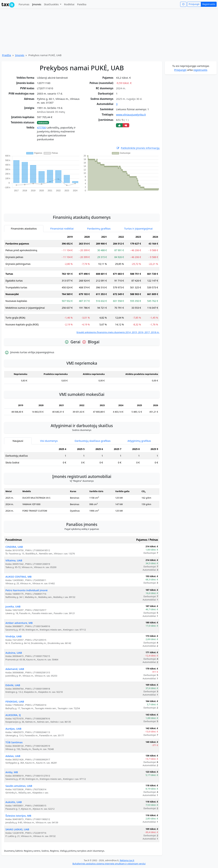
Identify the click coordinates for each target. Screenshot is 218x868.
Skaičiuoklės (52, 4)
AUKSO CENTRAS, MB (18, 577)
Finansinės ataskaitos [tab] (24, 228)
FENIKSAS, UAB (15, 701)
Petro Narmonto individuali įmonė (26, 590)
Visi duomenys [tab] (49, 441)
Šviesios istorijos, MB (18, 816)
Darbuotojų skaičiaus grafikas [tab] (93, 441)
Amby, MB (12, 772)
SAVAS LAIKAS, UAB (17, 829)
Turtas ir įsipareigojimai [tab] (138, 228)
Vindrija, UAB (14, 636)
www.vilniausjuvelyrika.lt (131, 114)
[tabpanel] (82, 284)
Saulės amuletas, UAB (19, 786)
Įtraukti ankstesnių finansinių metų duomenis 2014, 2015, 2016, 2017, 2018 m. (118, 332)
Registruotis (209, 4)
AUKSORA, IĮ (13, 715)
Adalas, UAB (13, 756)
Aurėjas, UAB (13, 729)
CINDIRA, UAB (14, 547)
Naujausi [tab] (18, 441)
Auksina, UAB (14, 653)
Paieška (82, 4)
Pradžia (7, 55)
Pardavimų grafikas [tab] (99, 228)
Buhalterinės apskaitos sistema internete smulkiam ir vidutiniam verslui (109, 864)
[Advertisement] (82, 201)
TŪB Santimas (14, 742)
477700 (41, 127)
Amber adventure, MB (19, 623)
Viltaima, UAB (14, 560)
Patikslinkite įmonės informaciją (138, 148)
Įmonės (37, 4)
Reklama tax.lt (127, 860)
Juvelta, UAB (13, 606)
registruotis (200, 70)
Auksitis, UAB (14, 802)
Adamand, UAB (15, 669)
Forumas (24, 4)
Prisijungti (194, 4)
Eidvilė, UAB (13, 685)
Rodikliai (69, 4)
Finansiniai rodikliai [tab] (62, 228)
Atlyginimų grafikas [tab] (139, 441)
